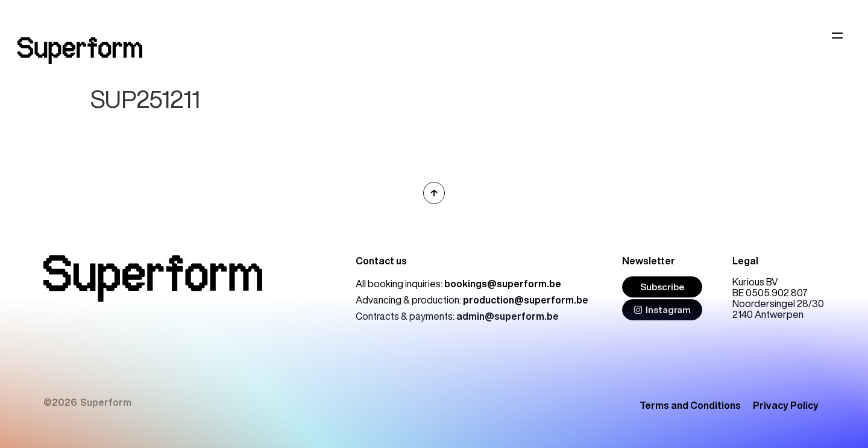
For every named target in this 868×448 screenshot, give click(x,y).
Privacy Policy (786, 405)
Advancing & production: (472, 300)
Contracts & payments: (457, 316)
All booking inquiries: (458, 284)
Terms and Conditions (690, 405)
